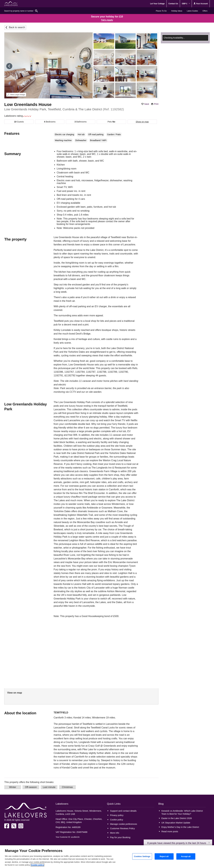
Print (156, 104)
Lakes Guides (192, 11)
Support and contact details (123, 811)
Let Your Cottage (157, 4)
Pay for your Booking (120, 837)
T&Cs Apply (107, 20)
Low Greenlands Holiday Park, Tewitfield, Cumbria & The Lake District (64, 109)
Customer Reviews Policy (122, 828)
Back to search (17, 27)
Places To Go (161, 11)
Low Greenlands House (28, 105)
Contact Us (173, 4)
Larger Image (16, 95)
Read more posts (170, 831)
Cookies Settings (142, 856)
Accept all (186, 856)
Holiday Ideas (177, 11)
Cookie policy (117, 820)
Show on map (142, 122)
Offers (205, 11)
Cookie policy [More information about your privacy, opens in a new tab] (37, 865)
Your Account (201, 4)
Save (147, 104)
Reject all (164, 856)
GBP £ (186, 4)
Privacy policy (117, 815)
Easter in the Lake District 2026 (177, 818)
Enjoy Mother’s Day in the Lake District (180, 827)
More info (115, 833)
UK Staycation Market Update (176, 823)
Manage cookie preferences (124, 824)
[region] (107, 857)
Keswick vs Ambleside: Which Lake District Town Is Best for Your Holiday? (182, 812)
